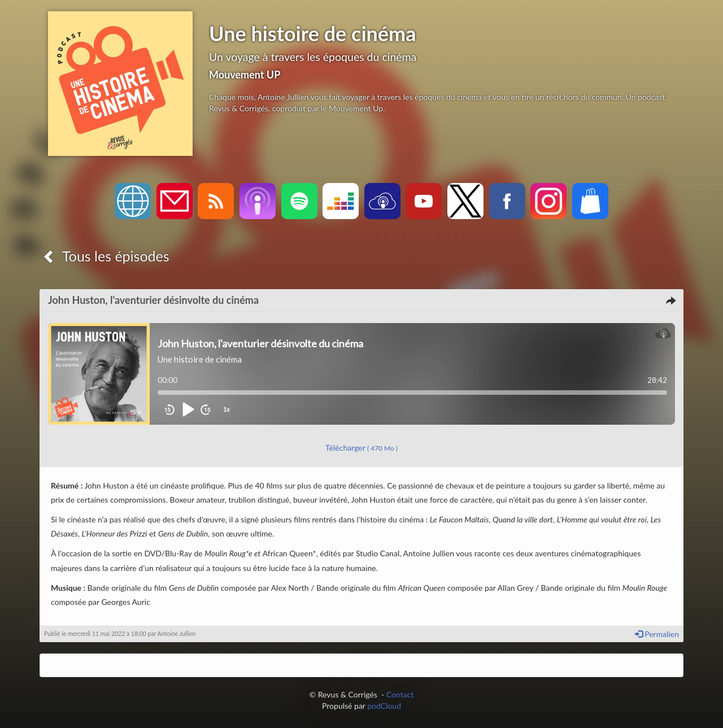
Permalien (657, 634)
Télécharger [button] (361, 448)
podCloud (384, 706)
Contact (400, 694)
